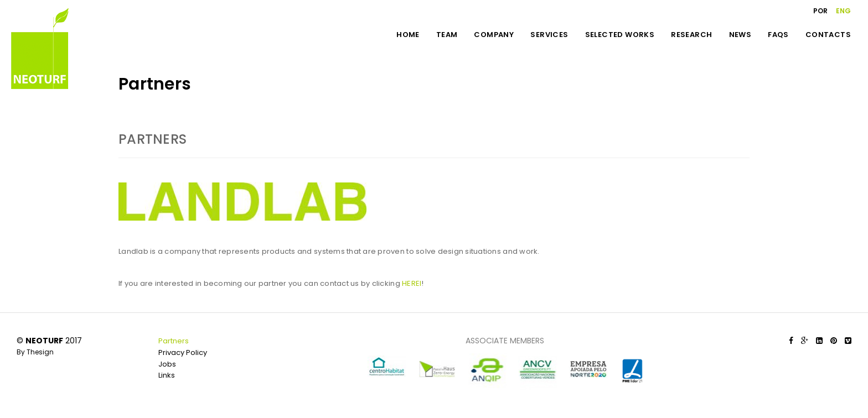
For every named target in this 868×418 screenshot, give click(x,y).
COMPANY (494, 35)
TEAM (447, 35)
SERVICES (549, 35)
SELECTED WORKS (620, 35)
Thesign (40, 352)
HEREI (412, 283)
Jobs (167, 364)
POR (820, 11)
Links (167, 375)
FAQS (778, 35)
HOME (408, 35)
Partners (174, 341)
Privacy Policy (183, 352)
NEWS (740, 35)
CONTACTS (828, 35)
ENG (843, 11)
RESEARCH (691, 35)
